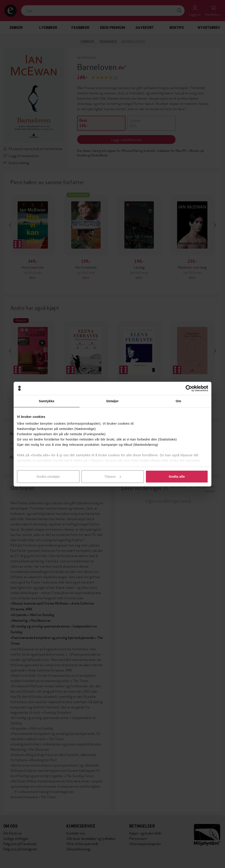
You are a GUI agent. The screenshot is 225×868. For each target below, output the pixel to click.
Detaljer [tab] (112, 401)
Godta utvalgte (48, 476)
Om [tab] (178, 401)
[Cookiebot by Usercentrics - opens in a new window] (189, 388)
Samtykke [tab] (47, 401)
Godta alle (177, 476)
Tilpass (113, 476)
